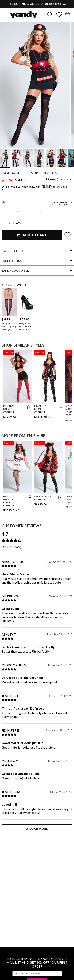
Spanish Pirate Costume (43, 498)
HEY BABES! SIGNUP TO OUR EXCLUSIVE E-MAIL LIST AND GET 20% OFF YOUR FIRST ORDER (37, 962)
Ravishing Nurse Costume (40, 409)
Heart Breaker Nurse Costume (9, 501)
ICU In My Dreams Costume (9, 409)
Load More (37, 829)
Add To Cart (31, 235)
